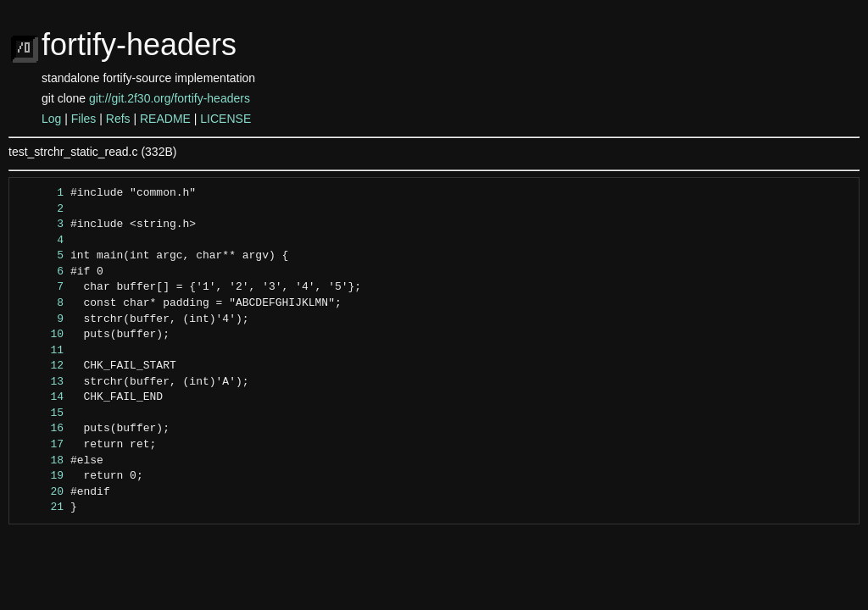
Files (84, 119)
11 (41, 351)
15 (41, 413)
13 (41, 382)
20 (41, 492)
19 (41, 476)
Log (51, 119)
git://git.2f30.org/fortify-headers (170, 98)
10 (41, 335)
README (165, 119)
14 (41, 397)
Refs (118, 119)
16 (41, 429)
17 (41, 445)
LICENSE (225, 119)
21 (41, 507)
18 (41, 461)
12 (41, 366)
